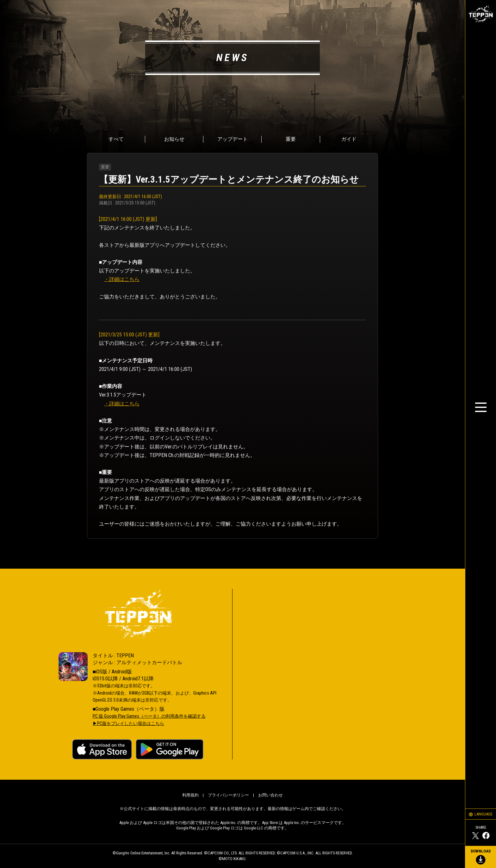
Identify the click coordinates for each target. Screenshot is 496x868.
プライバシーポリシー (228, 795)
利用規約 (190, 795)
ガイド (349, 139)
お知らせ (174, 139)
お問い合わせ (270, 795)
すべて (116, 139)
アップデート (232, 139)
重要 (291, 139)
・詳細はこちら (122, 279)
